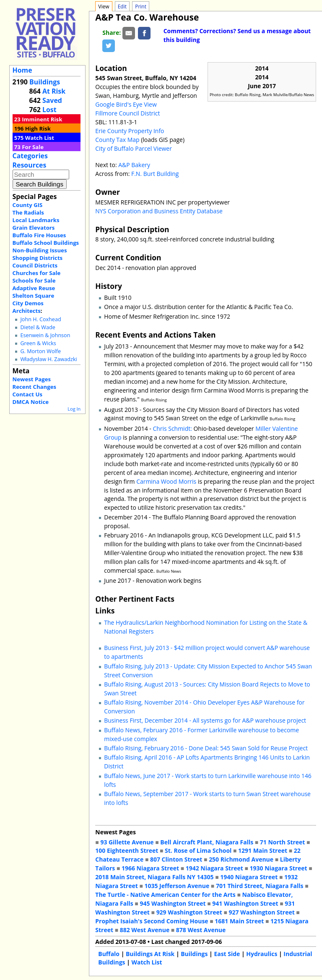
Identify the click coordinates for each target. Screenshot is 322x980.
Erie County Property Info (130, 131)
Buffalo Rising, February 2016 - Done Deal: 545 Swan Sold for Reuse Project (206, 748)
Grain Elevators (34, 228)
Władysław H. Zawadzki (48, 359)
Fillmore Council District (127, 113)
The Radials (28, 212)
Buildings (45, 82)
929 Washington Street (189, 912)
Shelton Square (34, 296)
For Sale (33, 147)
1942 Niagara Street (214, 868)
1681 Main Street (239, 921)
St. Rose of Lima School (198, 850)
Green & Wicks (38, 343)
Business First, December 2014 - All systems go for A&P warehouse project (205, 720)
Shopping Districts (38, 258)
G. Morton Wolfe (40, 351)
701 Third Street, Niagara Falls (260, 886)
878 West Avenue (201, 930)
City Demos (28, 303)
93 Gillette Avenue (127, 842)
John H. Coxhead (40, 319)
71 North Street (283, 842)
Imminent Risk (42, 119)
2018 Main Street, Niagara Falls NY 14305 (154, 877)
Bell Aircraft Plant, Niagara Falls (207, 842)
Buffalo (109, 954)
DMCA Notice (31, 402)
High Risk (38, 128)
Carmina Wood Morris (166, 481)
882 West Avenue (145, 930)
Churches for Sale (37, 273)
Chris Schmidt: (172, 428)
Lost (49, 110)
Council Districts (35, 265)
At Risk (54, 91)
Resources (30, 165)
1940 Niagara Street (249, 877)
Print (141, 7)
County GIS (28, 205)
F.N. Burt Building (155, 174)
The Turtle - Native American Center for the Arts (165, 895)
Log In (74, 409)
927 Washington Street (262, 912)
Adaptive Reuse (34, 288)
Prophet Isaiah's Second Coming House (152, 921)
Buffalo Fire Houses (39, 235)
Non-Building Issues (40, 250)
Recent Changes (35, 387)
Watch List (40, 138)
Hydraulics (262, 954)
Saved (52, 100)
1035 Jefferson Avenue (177, 886)
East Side (227, 954)
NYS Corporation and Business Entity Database (159, 211)
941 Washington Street (245, 903)
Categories (30, 156)
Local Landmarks (36, 220)
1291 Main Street (263, 850)
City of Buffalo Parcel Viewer (134, 148)
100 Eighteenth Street (127, 850)
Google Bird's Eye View (126, 104)
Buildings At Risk (150, 954)
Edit (122, 7)
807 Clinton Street (176, 859)
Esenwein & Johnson (45, 335)
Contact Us (27, 394)
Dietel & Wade (38, 327)
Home (22, 70)
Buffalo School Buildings (46, 243)
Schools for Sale (34, 280)
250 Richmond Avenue (241, 859)
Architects (27, 311)
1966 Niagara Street (150, 868)
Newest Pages (32, 379)
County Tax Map (117, 140)
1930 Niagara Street (279, 868)
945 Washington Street (173, 903)
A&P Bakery (134, 165)
